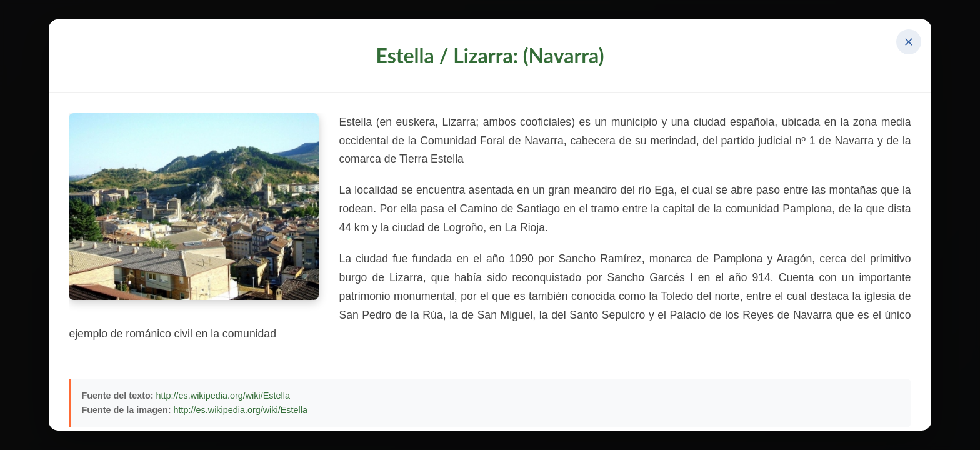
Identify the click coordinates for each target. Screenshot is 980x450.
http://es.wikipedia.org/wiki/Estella (223, 396)
